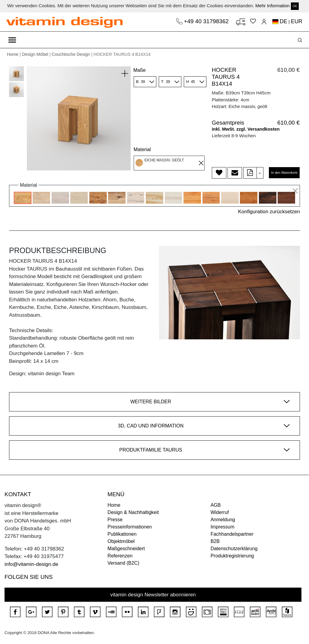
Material (142, 149)
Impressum (223, 527)
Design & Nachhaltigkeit (133, 512)
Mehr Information (272, 6)
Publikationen (122, 534)
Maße (140, 70)
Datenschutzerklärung (234, 549)
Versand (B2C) (123, 563)
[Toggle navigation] (12, 40)
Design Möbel (35, 54)
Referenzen (120, 556)
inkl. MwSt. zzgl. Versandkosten (246, 129)
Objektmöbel (121, 541)
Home (13, 54)
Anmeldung (223, 520)
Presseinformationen (130, 527)
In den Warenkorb (284, 173)
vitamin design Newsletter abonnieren (153, 595)
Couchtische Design (71, 54)
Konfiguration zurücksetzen (269, 212)
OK (295, 6)
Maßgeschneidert (126, 549)
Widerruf (220, 512)
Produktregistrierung (232, 556)
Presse (115, 520)
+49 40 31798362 (207, 21)
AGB (216, 505)
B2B (215, 541)
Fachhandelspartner (232, 534)
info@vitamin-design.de (31, 564)
